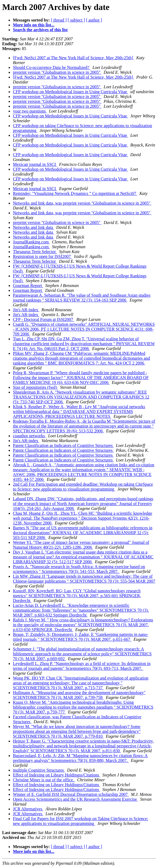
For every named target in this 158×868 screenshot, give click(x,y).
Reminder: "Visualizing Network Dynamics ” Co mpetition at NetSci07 (75, 193)
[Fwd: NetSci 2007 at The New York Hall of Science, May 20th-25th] (73, 58)
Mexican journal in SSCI (35, 164)
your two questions (30, 111)
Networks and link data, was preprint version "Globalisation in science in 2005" (82, 203)
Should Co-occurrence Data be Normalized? (52, 67)
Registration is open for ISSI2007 (42, 256)
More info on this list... (34, 25)
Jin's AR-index (26, 310)
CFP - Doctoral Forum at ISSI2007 (44, 319)
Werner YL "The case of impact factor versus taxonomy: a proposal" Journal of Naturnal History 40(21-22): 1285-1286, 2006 (81, 545)
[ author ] (94, 20)
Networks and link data (34, 227)
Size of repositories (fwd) (35, 387)
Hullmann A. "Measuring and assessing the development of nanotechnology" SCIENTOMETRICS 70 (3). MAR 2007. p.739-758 (79, 695)
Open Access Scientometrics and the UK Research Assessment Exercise (75, 799)
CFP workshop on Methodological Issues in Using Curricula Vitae (71, 92)
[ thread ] (59, 20)
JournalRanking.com (31, 242)
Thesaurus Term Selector (35, 252)
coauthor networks (29, 436)
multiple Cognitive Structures (39, 770)
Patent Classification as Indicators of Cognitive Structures (63, 445)
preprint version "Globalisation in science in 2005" (57, 72)
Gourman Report (28, 286)
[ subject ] (76, 20)
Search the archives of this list (40, 30)
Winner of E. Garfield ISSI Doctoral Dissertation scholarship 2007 (71, 794)
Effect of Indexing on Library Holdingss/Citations (57, 775)
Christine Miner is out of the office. (44, 780)
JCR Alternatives (28, 809)
